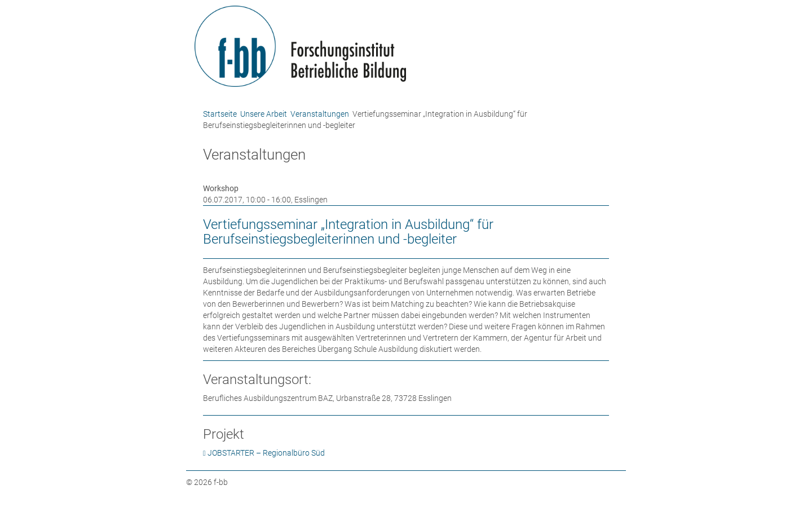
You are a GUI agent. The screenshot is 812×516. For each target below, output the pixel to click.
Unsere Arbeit (264, 114)
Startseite (220, 114)
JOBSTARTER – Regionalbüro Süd (266, 453)
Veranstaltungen (320, 114)
